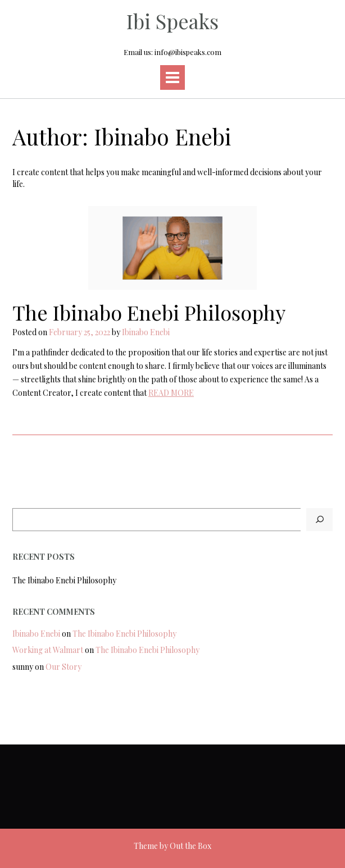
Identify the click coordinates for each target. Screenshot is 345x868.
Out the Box (190, 846)
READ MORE (171, 393)
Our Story (63, 667)
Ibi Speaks (172, 21)
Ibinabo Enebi (146, 332)
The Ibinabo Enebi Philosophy (149, 312)
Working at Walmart (48, 650)
